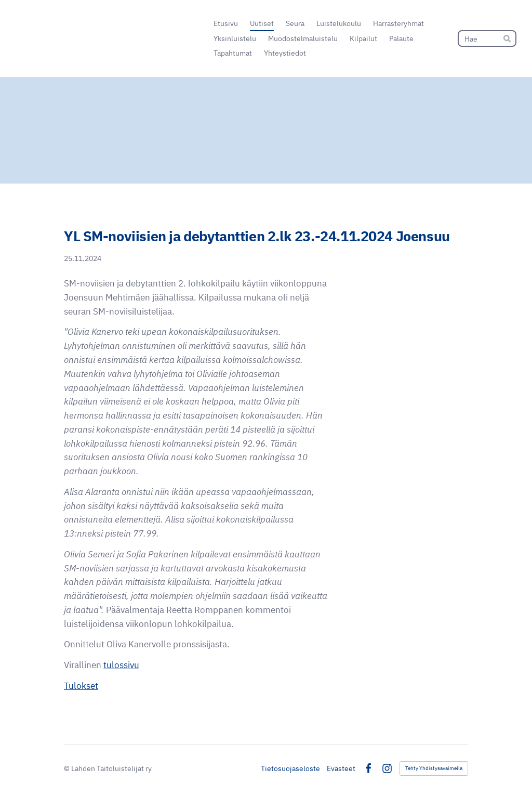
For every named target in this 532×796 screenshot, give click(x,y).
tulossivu (121, 665)
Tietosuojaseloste (290, 768)
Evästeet (341, 768)
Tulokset (81, 686)
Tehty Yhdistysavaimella (434, 768)
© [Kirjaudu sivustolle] (68, 768)
